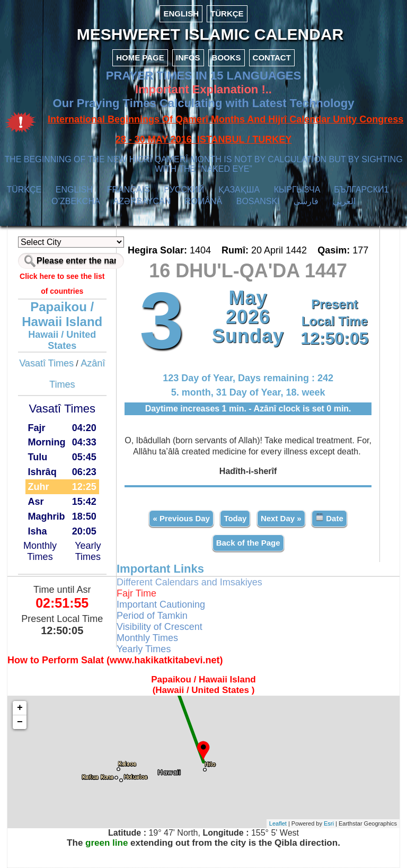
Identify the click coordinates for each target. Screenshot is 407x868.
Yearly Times (88, 551)
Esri (329, 823)
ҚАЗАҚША (239, 190)
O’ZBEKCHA (76, 201)
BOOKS (227, 58)
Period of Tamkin (152, 616)
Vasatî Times (46, 363)
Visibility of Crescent (160, 627)
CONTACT (272, 58)
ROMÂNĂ (203, 201)
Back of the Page (248, 543)
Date (329, 518)
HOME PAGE (140, 58)
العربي (344, 201)
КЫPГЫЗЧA (297, 190)
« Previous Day (181, 518)
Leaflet (278, 823)
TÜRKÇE (227, 14)
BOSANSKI (258, 201)
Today (235, 518)
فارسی (306, 201)
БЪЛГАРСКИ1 (361, 190)
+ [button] (20, 708)
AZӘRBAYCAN (142, 201)
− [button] (20, 722)
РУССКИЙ (184, 190)
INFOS (188, 58)
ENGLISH (181, 14)
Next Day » (281, 518)
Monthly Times (40, 551)
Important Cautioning (161, 604)
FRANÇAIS (129, 190)
